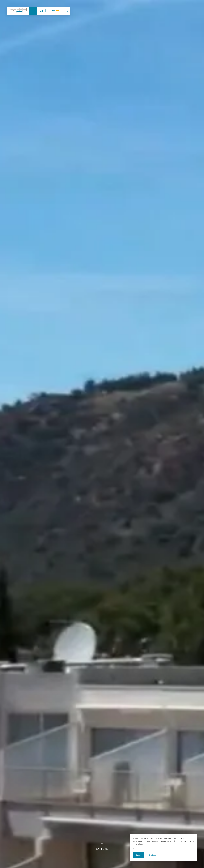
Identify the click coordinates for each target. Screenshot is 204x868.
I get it (139, 855)
